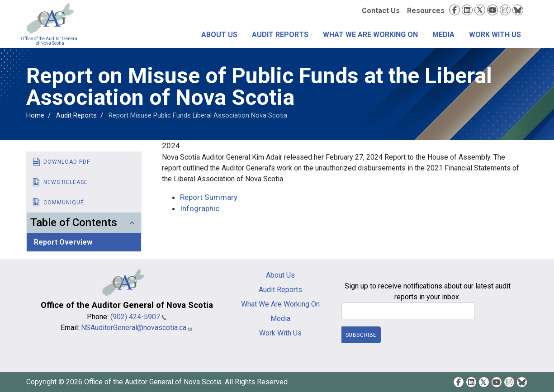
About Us (219, 35)
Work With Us (495, 35)
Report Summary (209, 197)
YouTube (492, 10)
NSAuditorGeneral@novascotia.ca (137, 328)
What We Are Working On (370, 35)
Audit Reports (280, 35)
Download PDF (67, 162)
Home (35, 115)
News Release (66, 182)
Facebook (455, 10)
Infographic (200, 208)
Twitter (480, 10)
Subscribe (361, 335)
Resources (426, 11)
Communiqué (64, 203)
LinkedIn (467, 10)
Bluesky (518, 10)
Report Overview (63, 242)
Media (443, 35)
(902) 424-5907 (138, 317)
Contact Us (381, 11)
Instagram (505, 10)
